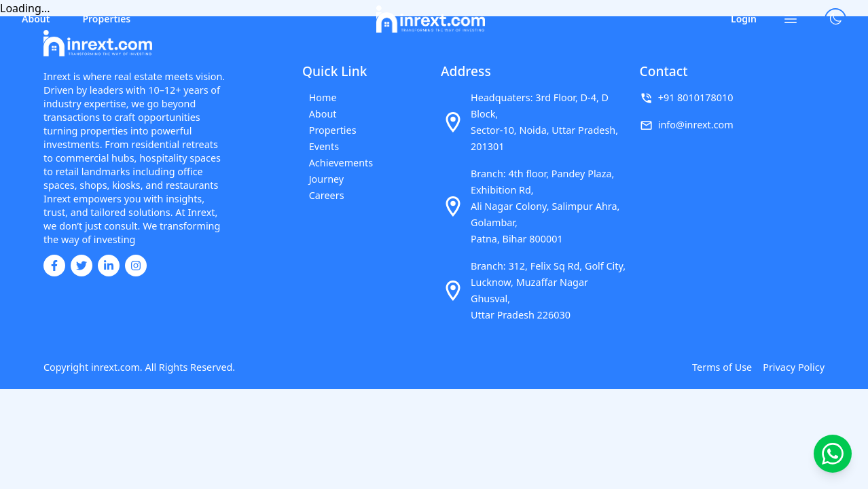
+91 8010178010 (696, 97)
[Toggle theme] (835, 19)
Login (744, 19)
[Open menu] (791, 19)
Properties (106, 19)
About (36, 19)
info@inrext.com (696, 125)
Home (316, 97)
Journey (320, 179)
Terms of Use (722, 367)
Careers (320, 195)
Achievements (334, 163)
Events (318, 146)
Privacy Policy (794, 367)
